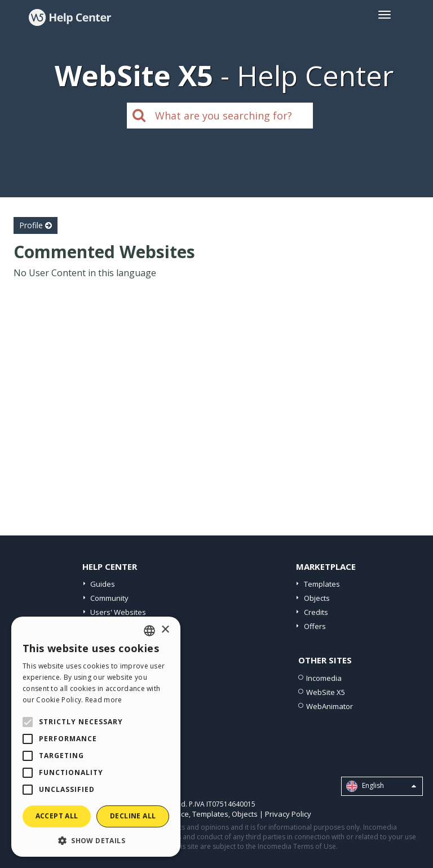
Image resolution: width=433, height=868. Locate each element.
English (381, 786)
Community (109, 598)
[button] (96, 840)
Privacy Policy (288, 814)
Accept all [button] (57, 816)
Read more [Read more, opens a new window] (104, 700)
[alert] (96, 737)
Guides (103, 584)
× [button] (165, 630)
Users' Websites (118, 612)
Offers (315, 626)
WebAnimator (330, 706)
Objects (317, 598)
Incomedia (324, 678)
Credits (316, 612)
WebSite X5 (326, 692)
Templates (322, 584)
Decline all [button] (133, 816)
